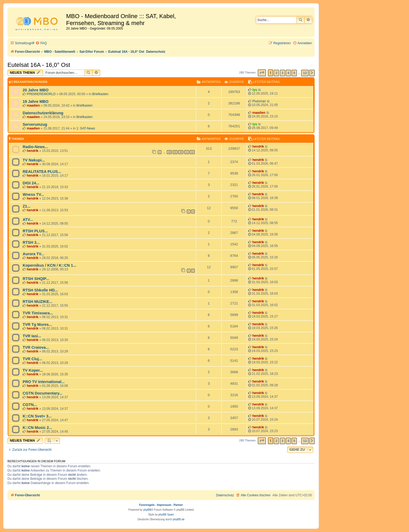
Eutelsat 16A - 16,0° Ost (39, 65)
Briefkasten (100, 94)
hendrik (33, 151)
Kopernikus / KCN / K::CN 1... (49, 265)
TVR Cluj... (32, 359)
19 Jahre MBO (36, 101)
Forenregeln (147, 505)
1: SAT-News (86, 128)
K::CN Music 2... (37, 428)
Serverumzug (35, 124)
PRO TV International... (44, 382)
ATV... (28, 220)
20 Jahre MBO (36, 90)
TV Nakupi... (34, 160)
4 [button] (288, 73)
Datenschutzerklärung (43, 113)
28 (169, 152)
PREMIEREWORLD (41, 94)
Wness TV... (33, 194)
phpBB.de (179, 519)
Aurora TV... (33, 254)
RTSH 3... (31, 242)
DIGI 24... (31, 183)
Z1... (27, 206)
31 (187, 152)
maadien (33, 105)
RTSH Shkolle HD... (40, 290)
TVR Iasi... (32, 336)
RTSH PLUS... (35, 231)
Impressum (164, 505)
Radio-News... (35, 147)
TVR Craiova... (36, 347)
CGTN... (30, 405)
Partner (178, 505)
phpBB (147, 510)
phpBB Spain (166, 515)
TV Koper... (33, 370)
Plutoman (259, 101)
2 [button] (276, 73)
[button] (262, 73)
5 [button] (294, 73)
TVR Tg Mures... (37, 324)
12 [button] (305, 73)
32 (192, 152)
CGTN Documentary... (43, 393)
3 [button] (282, 73)
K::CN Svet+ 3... (37, 416)
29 (175, 152)
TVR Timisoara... (38, 313)
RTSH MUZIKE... (37, 302)
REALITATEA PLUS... (42, 172)
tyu (255, 90)
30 (181, 152)
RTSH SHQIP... (36, 279)
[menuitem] (41, 43)
